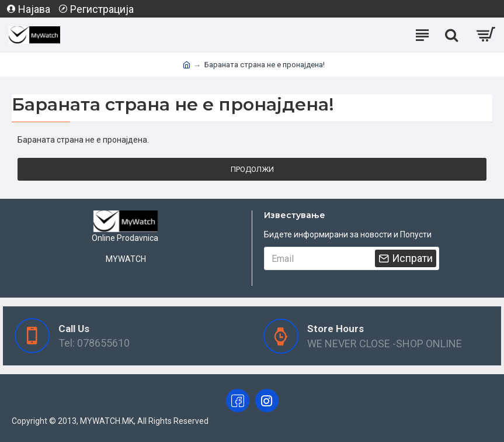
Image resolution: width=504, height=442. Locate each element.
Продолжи (252, 169)
